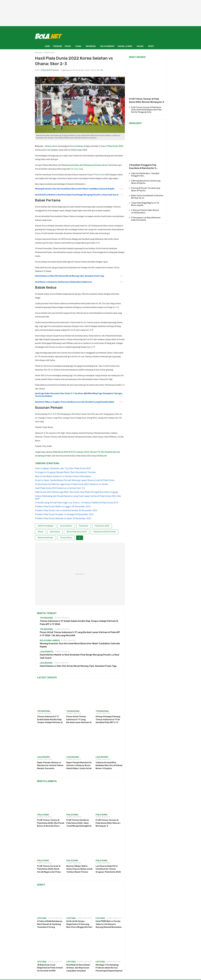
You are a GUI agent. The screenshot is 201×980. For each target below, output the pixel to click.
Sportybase (55, 532)
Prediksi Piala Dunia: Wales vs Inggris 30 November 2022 (63, 506)
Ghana (48, 146)
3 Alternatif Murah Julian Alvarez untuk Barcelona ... (145, 211)
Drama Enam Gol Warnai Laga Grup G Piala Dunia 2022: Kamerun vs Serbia (72, 484)
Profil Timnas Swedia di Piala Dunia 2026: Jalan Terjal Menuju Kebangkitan (79, 823)
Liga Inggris (46, 663)
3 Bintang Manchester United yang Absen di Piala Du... (146, 182)
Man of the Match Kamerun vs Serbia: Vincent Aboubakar (63, 476)
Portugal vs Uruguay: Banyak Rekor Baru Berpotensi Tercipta (65, 472)
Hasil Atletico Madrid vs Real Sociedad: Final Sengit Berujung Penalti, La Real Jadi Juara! (77, 195)
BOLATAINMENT (108, 46)
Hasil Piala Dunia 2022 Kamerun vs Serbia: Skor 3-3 (60, 488)
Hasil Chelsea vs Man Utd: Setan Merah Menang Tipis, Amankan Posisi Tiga (70, 276)
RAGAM (140, 46)
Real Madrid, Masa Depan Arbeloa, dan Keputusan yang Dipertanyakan (78, 968)
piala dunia (43, 815)
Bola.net (39, 52)
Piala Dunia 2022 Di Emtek (104, 532)
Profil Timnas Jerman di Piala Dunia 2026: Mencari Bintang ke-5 (108, 823)
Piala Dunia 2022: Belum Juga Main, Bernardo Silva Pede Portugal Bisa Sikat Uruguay (77, 492)
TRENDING (57, 46)
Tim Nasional (47, 618)
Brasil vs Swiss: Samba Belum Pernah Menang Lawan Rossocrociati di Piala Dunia (75, 480)
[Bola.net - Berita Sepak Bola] (48, 36)
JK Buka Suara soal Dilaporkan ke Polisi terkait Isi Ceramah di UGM (50, 968)
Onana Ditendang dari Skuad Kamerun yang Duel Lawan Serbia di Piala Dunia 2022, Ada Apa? (78, 497)
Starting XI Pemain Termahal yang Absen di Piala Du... (146, 189)
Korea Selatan (76, 146)
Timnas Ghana (66, 538)
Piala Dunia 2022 (115, 146)
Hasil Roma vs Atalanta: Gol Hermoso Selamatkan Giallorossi (63, 282)
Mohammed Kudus (92, 165)
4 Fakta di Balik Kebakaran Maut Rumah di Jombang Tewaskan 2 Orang (50, 924)
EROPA (68, 46)
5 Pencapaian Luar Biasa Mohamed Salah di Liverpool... (146, 219)
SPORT (151, 46)
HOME (47, 46)
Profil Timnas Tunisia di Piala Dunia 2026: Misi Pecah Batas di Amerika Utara (51, 823)
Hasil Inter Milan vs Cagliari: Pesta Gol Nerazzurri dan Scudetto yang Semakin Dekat (75, 402)
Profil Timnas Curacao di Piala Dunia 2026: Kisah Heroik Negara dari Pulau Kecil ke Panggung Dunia (146, 110)
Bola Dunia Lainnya (50, 640)
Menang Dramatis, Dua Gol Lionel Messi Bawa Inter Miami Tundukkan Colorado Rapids (75, 189)
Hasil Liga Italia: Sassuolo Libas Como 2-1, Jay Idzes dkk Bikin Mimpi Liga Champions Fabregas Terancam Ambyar (79, 395)
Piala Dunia (49, 52)
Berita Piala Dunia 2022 (77, 532)
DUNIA (78, 46)
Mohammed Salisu (70, 165)
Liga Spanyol (47, 652)
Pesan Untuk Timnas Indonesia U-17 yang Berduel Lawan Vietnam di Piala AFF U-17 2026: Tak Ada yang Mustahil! (79, 722)
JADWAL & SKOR (125, 46)
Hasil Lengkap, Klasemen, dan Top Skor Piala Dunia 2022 (63, 468)
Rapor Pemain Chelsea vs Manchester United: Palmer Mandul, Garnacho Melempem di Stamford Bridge (50, 768)
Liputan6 (42, 918)
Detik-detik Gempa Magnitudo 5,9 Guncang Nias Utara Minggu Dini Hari (79, 924)
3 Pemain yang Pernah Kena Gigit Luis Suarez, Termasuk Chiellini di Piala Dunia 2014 (76, 503)
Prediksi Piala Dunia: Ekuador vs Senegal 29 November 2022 (64, 514)
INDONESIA (91, 46)
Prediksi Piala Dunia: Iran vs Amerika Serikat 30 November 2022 (66, 510)
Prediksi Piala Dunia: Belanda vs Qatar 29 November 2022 (63, 518)
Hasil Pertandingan (46, 526)
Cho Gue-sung (77, 169)
